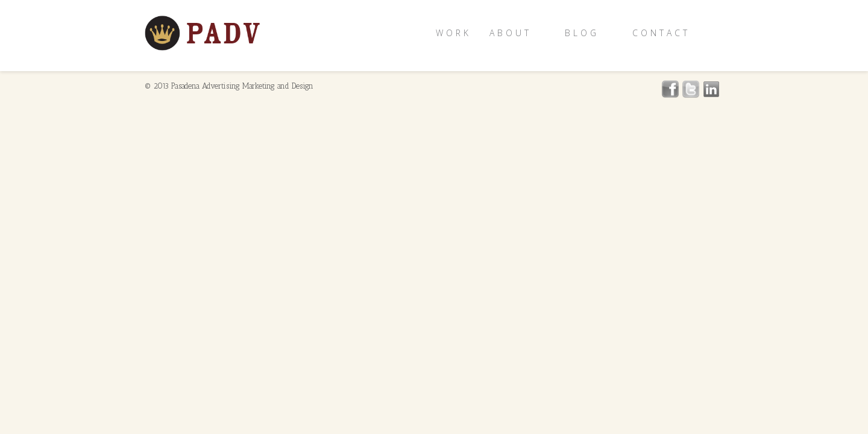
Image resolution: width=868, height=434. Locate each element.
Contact (661, 33)
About (511, 33)
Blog (582, 33)
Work (454, 33)
